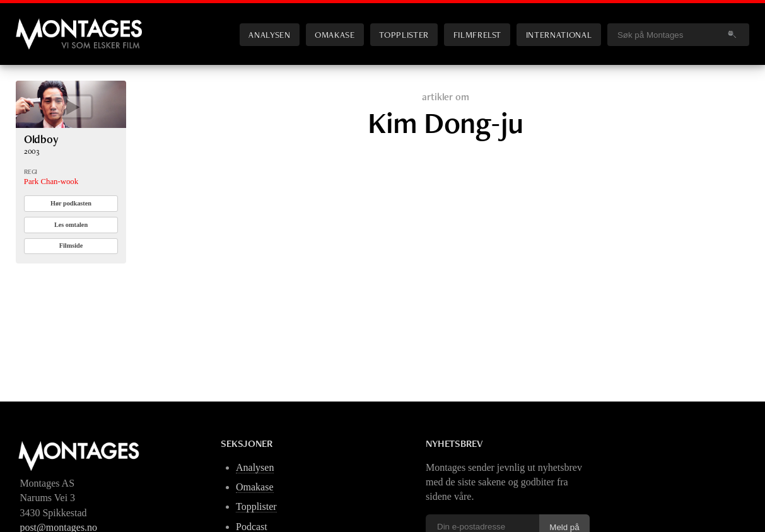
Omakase (335, 34)
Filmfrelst (477, 34)
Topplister (404, 34)
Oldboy (41, 139)
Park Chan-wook (51, 182)
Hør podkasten (71, 203)
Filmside (71, 246)
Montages (37, 25)
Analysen (269, 34)
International (559, 34)
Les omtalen (71, 225)
